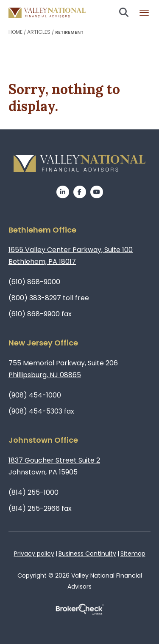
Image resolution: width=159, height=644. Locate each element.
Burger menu (144, 13)
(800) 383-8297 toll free (49, 298)
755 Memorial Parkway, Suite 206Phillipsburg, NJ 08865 (63, 369)
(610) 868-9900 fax (40, 314)
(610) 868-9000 (34, 282)
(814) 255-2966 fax (40, 508)
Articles (39, 32)
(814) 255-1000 (33, 492)
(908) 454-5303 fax (41, 411)
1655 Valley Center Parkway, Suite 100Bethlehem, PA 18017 (71, 256)
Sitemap (133, 554)
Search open (124, 12)
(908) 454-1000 (35, 395)
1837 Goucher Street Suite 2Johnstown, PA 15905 (54, 466)
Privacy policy (34, 554)
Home (15, 32)
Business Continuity (87, 554)
